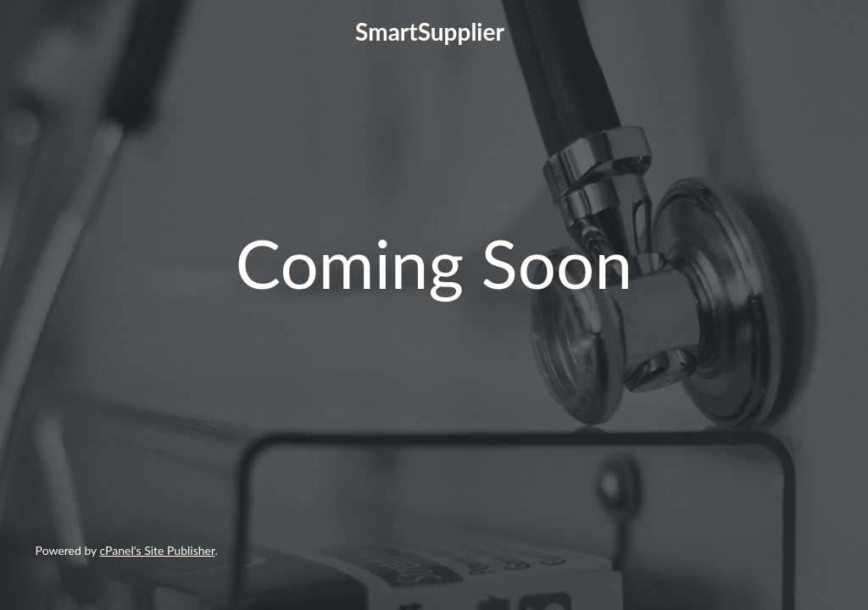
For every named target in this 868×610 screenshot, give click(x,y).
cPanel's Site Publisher (158, 550)
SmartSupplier (430, 31)
